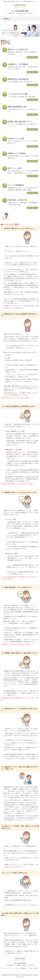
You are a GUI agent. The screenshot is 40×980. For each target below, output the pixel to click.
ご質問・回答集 (33, 968)
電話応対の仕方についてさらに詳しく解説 (15, 398)
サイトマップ (6, 968)
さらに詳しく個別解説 (19, 968)
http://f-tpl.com (20, 977)
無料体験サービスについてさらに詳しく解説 (16, 644)
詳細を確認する (32, 57)
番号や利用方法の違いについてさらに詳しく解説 (17, 484)
